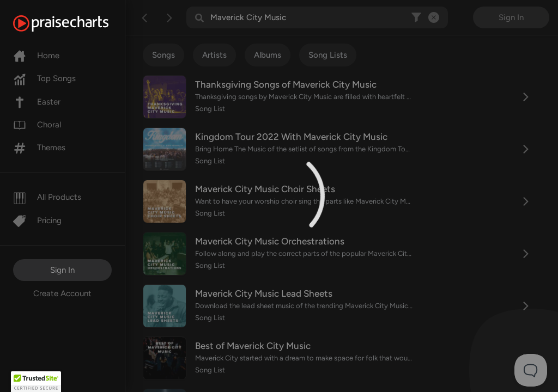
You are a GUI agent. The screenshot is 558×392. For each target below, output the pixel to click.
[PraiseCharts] (74, 23)
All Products (47, 197)
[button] (36, 382)
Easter (37, 102)
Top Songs (44, 78)
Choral (37, 125)
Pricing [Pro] (37, 220)
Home (36, 56)
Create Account (62, 293)
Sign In (62, 270)
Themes (39, 148)
